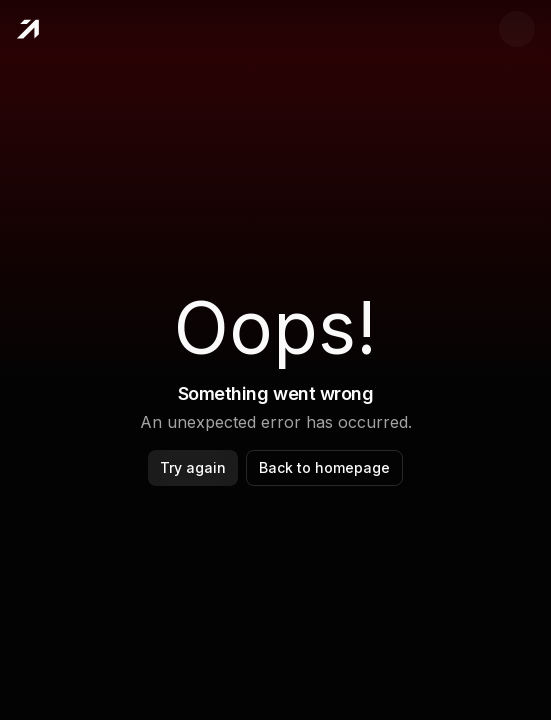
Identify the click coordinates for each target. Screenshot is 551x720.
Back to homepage (324, 467)
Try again (193, 467)
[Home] (27, 29)
